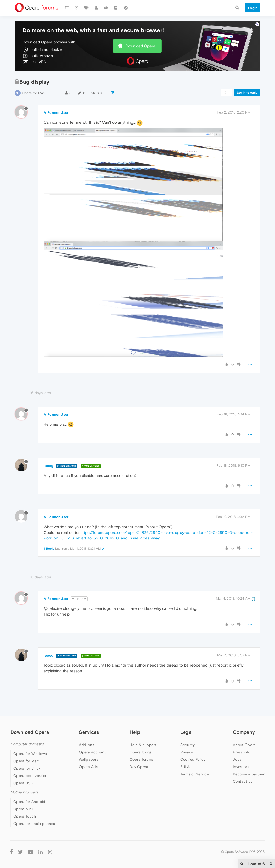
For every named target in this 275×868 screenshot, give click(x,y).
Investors (241, 767)
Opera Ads (88, 767)
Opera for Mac (33, 93)
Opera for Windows (30, 754)
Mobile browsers (24, 792)
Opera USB (23, 783)
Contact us (243, 781)
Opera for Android (29, 802)
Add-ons (87, 745)
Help (135, 732)
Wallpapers (89, 759)
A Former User (56, 112)
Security (188, 745)
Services (89, 732)
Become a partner (249, 774)
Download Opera (140, 46)
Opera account (92, 752)
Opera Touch (25, 816)
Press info (242, 752)
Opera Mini (23, 809)
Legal (187, 732)
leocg (48, 466)
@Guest (79, 599)
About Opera (244, 745)
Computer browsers (27, 744)
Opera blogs (141, 752)
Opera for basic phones (34, 824)
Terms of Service (195, 774)
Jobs (237, 759)
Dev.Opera (139, 767)
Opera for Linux (27, 768)
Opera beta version (30, 776)
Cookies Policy (193, 759)
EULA (185, 767)
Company (244, 732)
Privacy (187, 752)
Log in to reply (247, 93)
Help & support (143, 745)
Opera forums (142, 759)
